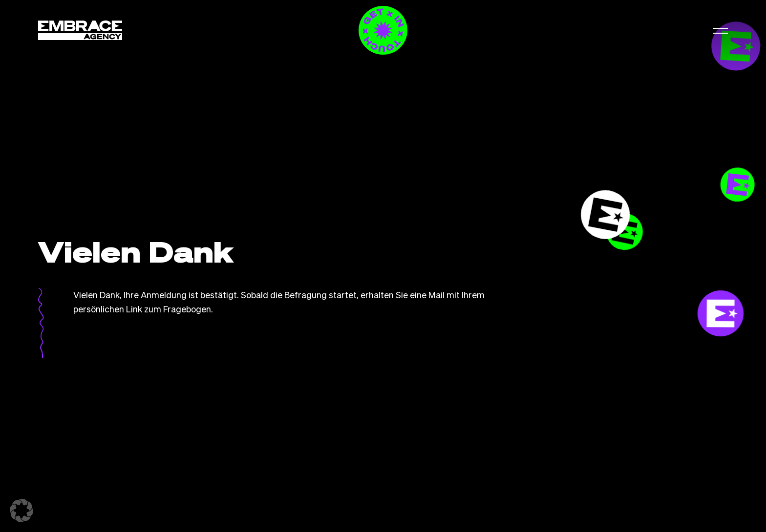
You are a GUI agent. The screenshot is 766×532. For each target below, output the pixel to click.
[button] (721, 30)
